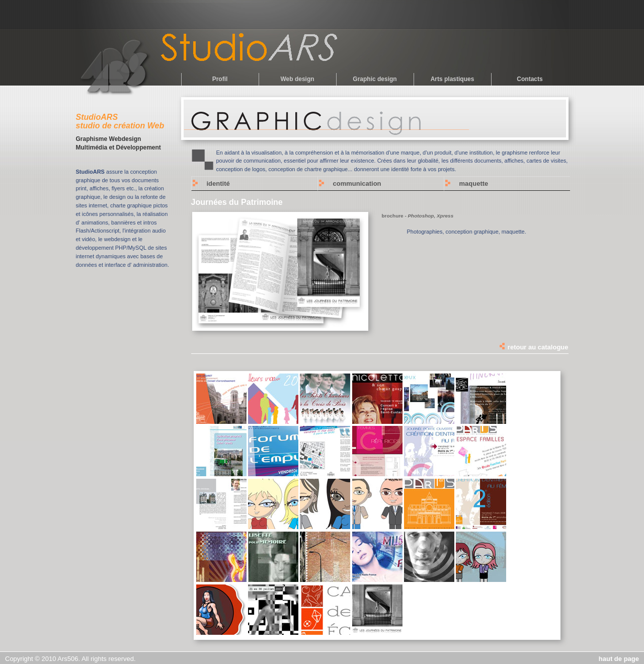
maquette (474, 183)
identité (218, 183)
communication (357, 183)
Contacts (530, 79)
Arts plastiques (453, 79)
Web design (297, 79)
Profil (220, 79)
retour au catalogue (533, 347)
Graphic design (375, 79)
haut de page (619, 659)
